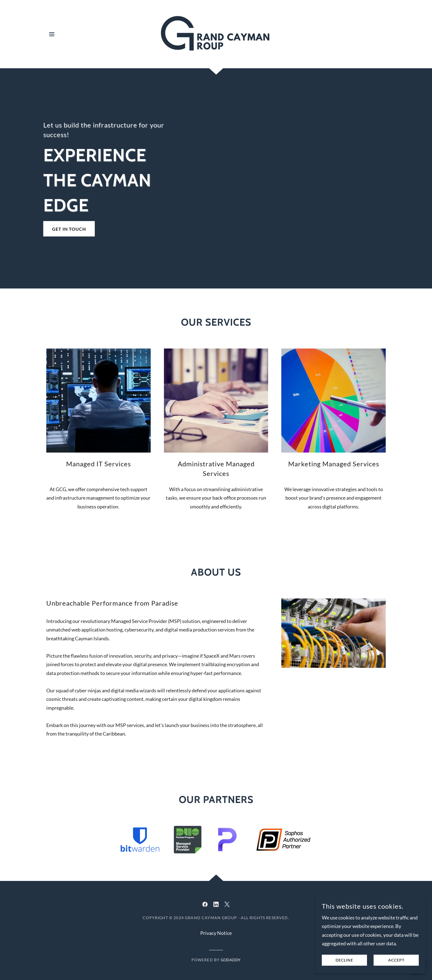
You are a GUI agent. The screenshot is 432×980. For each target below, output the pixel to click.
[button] (52, 34)
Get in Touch (69, 229)
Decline (344, 960)
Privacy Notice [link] (216, 933)
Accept (396, 960)
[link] (216, 34)
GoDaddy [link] (231, 960)
